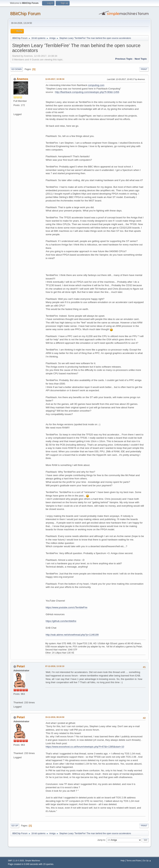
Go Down (17, 69)
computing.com (96, 85)
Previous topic (124, 59)
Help (123, 861)
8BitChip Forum (25, 14)
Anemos (22, 79)
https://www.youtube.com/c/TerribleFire (67, 607)
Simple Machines (33, 861)
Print (144, 69)
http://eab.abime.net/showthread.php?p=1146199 (72, 635)
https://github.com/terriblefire (61, 621)
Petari (21, 666)
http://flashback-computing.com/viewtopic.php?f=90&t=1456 (87, 92)
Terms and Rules (134, 861)
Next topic (141, 59)
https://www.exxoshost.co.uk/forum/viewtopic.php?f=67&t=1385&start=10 (85, 747)
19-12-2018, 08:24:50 (55, 717)
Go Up (15, 826)
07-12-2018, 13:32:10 (55, 666)
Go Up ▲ (147, 861)
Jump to (101, 840)
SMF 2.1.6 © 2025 (16, 861)
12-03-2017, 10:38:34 (55, 79)
